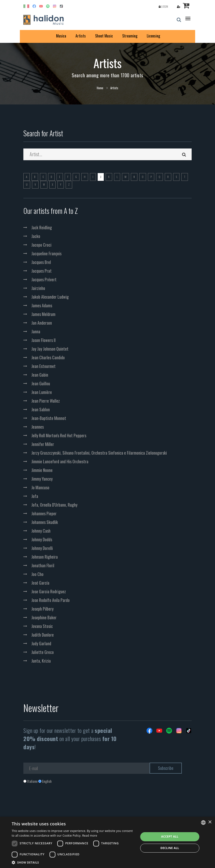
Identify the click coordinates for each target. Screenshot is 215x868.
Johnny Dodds (42, 539)
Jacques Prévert (44, 279)
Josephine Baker (44, 617)
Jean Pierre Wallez (46, 401)
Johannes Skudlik (45, 522)
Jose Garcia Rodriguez (49, 591)
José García (40, 583)
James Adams (42, 305)
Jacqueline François (46, 253)
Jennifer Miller (43, 444)
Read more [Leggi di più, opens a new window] (90, 836)
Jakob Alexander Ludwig (50, 297)
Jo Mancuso (40, 487)
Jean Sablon (41, 409)
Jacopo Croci (41, 245)
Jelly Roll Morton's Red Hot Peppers (59, 435)
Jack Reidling (42, 227)
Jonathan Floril (43, 565)
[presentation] (59, 803)
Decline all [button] (170, 848)
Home (100, 88)
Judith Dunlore (43, 635)
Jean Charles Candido (48, 357)
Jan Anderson (42, 323)
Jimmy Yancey (42, 479)
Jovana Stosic (42, 626)
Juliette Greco (43, 652)
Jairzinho (38, 288)
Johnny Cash (41, 531)
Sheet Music (104, 36)
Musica (61, 36)
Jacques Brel (41, 262)
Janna (36, 331)
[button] (73, 862)
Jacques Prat (41, 271)
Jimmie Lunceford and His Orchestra (60, 461)
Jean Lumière (42, 392)
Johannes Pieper (44, 513)
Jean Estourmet (43, 366)
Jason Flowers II (43, 340)
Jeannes (38, 427)
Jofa (35, 496)
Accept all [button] (170, 836)
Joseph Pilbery (42, 609)
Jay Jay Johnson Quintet (50, 349)
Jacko (36, 236)
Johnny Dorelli (42, 548)
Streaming (130, 36)
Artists (81, 36)
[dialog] (107, 842)
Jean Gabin (40, 375)
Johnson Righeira (45, 557)
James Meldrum (43, 314)
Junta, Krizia (41, 661)
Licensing (153, 36)
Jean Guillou (41, 383)
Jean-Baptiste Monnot (49, 418)
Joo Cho (37, 574)
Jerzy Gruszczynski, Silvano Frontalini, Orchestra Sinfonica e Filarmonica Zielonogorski (99, 453)
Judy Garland (41, 643)
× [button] (210, 822)
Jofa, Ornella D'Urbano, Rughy (54, 505)
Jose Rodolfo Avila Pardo (50, 600)
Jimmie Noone (42, 470)
